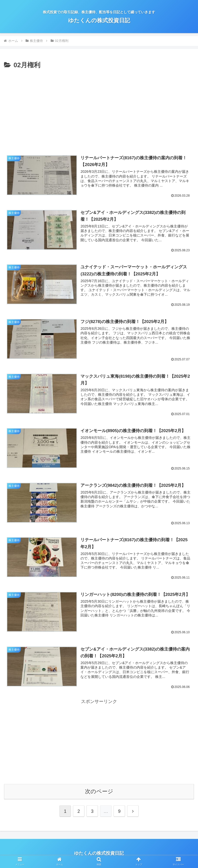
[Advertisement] (99, 108)
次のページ (99, 792)
